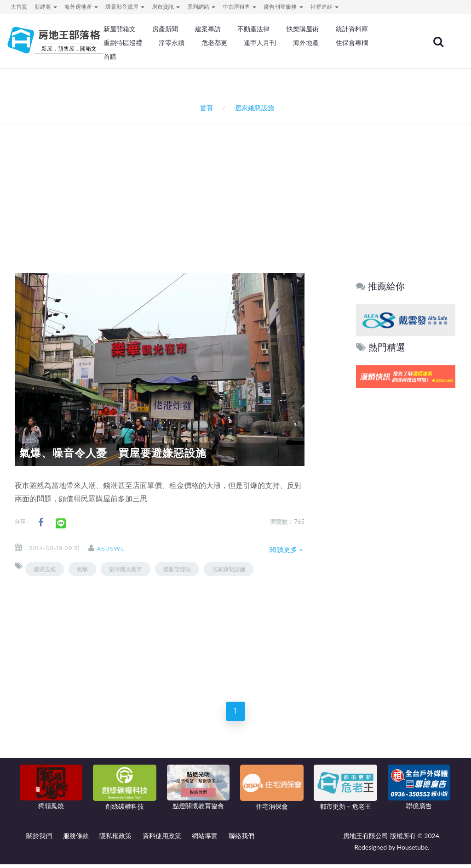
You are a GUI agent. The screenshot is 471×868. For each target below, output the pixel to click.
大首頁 (19, 7)
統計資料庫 (352, 29)
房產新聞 (165, 29)
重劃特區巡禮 (123, 43)
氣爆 (82, 569)
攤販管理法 (177, 569)
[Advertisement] (238, 187)
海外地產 (306, 43)
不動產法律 (253, 29)
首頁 (205, 108)
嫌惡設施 (45, 569)
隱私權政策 (115, 839)
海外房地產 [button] (81, 7)
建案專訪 (208, 29)
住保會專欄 (352, 43)
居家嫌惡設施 (229, 569)
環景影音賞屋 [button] (125, 7)
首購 (110, 57)
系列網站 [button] (201, 7)
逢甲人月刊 (260, 43)
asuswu (118, 548)
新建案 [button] (46, 7)
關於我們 (39, 839)
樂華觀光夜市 (126, 569)
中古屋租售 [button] (239, 7)
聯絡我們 (241, 839)
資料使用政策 (162, 839)
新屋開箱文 (120, 29)
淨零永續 (172, 43)
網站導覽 (205, 839)
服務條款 (76, 839)
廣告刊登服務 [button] (283, 7)
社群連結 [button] (325, 7)
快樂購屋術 (303, 29)
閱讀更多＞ (287, 550)
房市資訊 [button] (166, 7)
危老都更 (214, 43)
